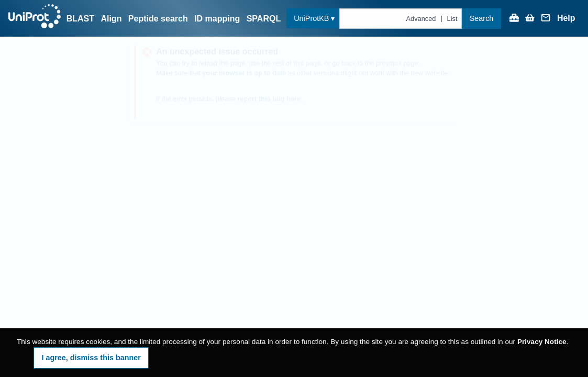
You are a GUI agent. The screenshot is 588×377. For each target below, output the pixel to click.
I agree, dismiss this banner (91, 358)
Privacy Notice (542, 342)
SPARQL (264, 19)
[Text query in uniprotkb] (401, 19)
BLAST (80, 19)
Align (111, 19)
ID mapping (217, 19)
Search (482, 18)
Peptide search (158, 19)
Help (566, 18)
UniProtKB (311, 18)
